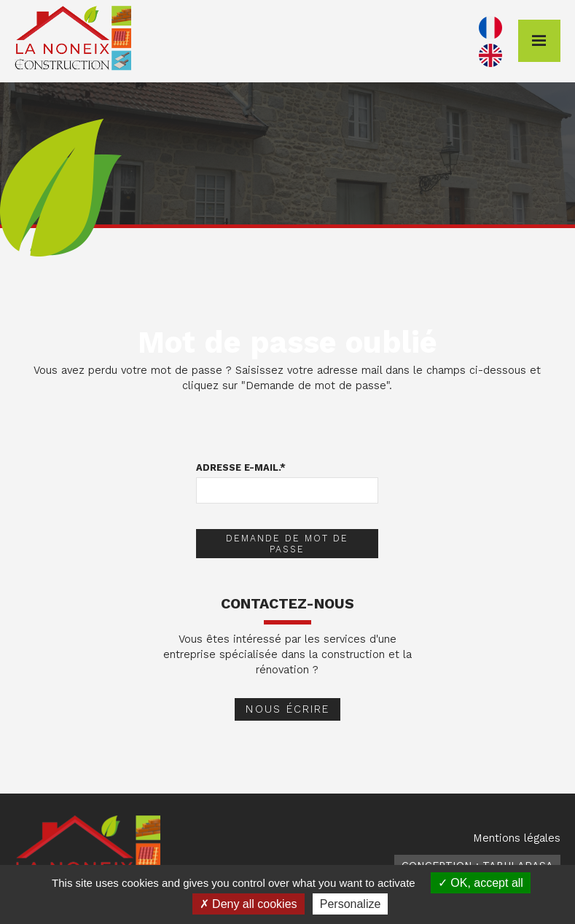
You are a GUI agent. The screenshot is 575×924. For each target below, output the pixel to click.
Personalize (351, 904)
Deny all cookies (249, 904)
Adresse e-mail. (241, 467)
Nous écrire (287, 709)
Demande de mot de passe (287, 544)
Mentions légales (517, 838)
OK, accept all (481, 883)
